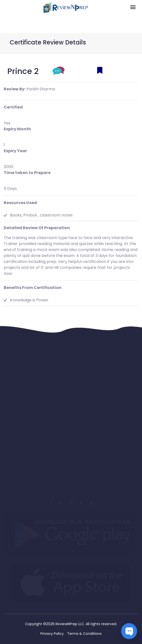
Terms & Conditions (84, 634)
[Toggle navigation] (133, 8)
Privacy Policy (52, 634)
